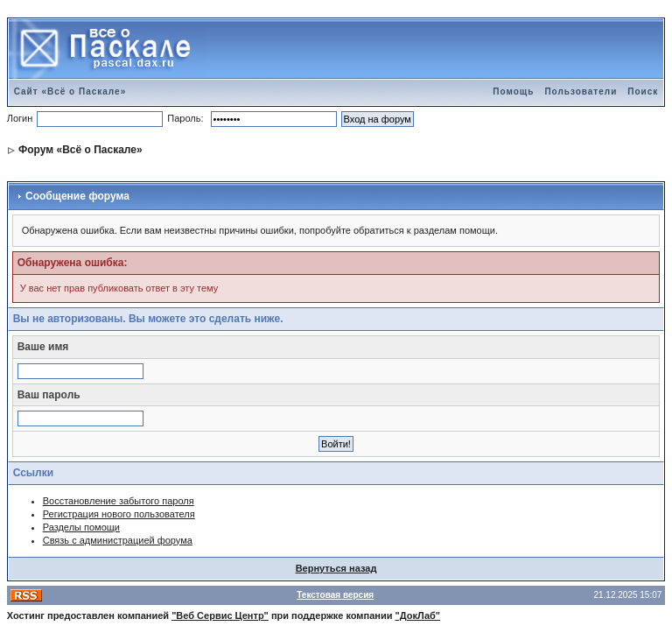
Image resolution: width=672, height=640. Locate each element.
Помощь (513, 91)
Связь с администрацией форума (118, 540)
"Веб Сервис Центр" (220, 615)
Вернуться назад (336, 568)
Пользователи (581, 91)
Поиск (643, 91)
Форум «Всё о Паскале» (80, 150)
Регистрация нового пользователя (119, 514)
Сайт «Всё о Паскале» (70, 91)
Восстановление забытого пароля (119, 501)
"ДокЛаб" (418, 615)
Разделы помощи (81, 527)
